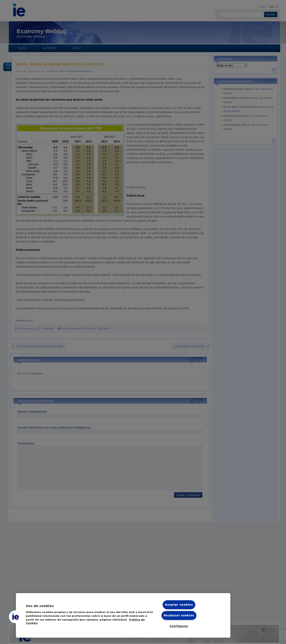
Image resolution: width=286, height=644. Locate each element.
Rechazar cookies (179, 615)
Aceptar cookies (179, 605)
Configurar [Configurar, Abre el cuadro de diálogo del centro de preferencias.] (179, 626)
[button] (15, 617)
